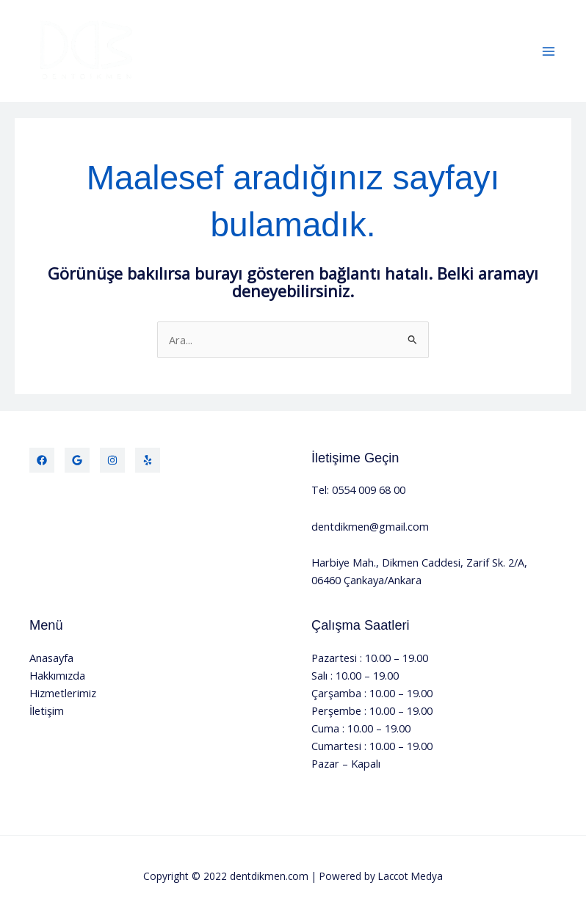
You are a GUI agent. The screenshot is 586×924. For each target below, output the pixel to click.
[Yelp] (148, 460)
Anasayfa (51, 658)
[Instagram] (112, 460)
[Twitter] (77, 460)
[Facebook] (42, 460)
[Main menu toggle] (549, 51)
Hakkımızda (57, 675)
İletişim (47, 710)
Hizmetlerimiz (63, 693)
